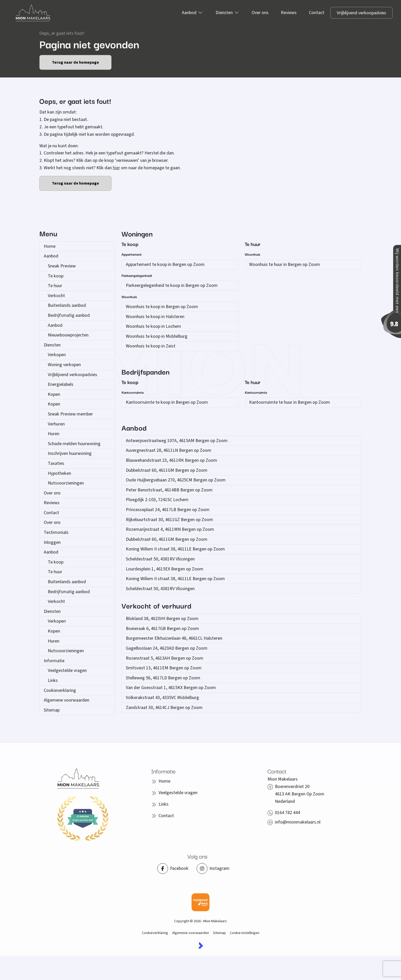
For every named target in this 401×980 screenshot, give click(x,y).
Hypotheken (59, 473)
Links (53, 680)
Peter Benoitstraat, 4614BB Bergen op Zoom (169, 490)
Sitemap (52, 710)
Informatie (54, 661)
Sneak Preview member (70, 414)
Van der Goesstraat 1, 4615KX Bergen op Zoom (171, 688)
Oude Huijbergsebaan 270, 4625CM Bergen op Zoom (176, 480)
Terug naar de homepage (75, 62)
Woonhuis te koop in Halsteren (155, 317)
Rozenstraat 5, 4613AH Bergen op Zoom (165, 658)
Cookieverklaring (60, 690)
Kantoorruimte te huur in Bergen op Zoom (289, 402)
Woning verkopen (64, 365)
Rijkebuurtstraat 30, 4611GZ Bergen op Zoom (169, 520)
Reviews (52, 503)
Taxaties (56, 463)
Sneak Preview (62, 266)
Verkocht (56, 296)
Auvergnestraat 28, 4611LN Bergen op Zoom (169, 450)
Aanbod (51, 256)
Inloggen (52, 542)
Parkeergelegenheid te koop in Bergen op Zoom (172, 285)
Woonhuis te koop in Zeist (151, 346)
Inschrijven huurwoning (70, 453)
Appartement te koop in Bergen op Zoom (165, 264)
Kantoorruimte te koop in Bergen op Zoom (167, 402)
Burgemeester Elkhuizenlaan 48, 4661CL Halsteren (174, 638)
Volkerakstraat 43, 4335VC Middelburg (162, 698)
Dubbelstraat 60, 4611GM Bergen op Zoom (167, 470)
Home (50, 246)
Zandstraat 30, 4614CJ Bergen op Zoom (164, 708)
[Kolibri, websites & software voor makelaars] (201, 945)
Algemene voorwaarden (66, 700)
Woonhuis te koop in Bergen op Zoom (162, 307)
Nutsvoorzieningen (66, 483)
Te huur (55, 286)
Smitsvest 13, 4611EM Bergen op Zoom (164, 668)
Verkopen (57, 355)
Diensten (52, 345)
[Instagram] (213, 869)
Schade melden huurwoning (74, 444)
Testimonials (56, 532)
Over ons (52, 493)
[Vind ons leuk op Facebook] (173, 869)
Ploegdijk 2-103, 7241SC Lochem (157, 500)
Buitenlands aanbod (67, 305)
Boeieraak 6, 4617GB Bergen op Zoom (162, 629)
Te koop (56, 276)
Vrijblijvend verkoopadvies (73, 375)
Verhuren (56, 424)
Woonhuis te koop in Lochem (153, 326)
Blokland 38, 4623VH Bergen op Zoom (162, 619)
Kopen (54, 394)
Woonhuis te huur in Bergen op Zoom (285, 264)
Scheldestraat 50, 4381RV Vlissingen (160, 559)
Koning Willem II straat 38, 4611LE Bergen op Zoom (175, 549)
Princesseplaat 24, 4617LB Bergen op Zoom (168, 510)
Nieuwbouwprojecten (68, 335)
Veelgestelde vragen (67, 671)
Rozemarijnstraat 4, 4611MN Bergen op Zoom (170, 529)
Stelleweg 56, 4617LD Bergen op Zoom (163, 678)
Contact (51, 513)
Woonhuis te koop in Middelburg (157, 336)
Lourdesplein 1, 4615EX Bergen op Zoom (165, 569)
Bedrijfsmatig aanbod (69, 315)
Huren (54, 434)
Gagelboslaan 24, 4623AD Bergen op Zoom (167, 648)
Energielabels (61, 384)
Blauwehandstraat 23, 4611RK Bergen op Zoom (171, 460)
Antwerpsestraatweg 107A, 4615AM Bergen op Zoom (177, 441)
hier (116, 168)
